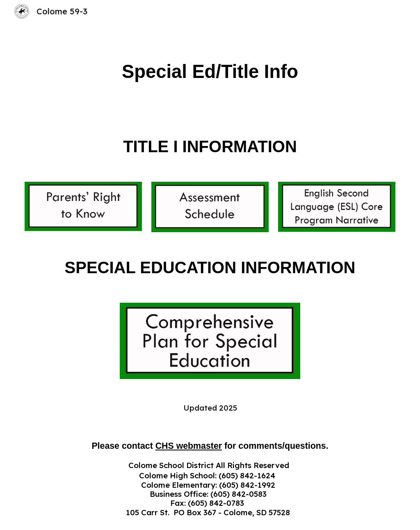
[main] (210, 72)
